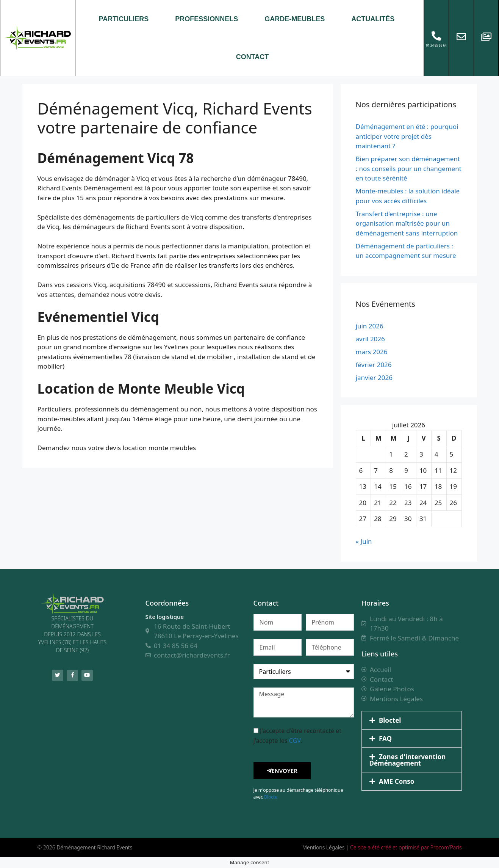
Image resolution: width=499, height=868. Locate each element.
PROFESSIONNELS (206, 19)
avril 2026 (370, 338)
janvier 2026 (374, 377)
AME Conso (397, 781)
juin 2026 (370, 326)
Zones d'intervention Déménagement (408, 760)
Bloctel (271, 797)
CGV (295, 740)
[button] (412, 720)
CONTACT (253, 57)
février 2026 (374, 364)
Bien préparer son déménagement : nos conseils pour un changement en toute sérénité (409, 168)
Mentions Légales (323, 847)
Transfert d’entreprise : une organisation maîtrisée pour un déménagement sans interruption (407, 223)
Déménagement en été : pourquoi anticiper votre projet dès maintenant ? (407, 136)
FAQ (385, 738)
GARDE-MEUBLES (295, 19)
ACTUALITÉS (373, 19)
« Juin (364, 541)
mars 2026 (372, 351)
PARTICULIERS (124, 19)
